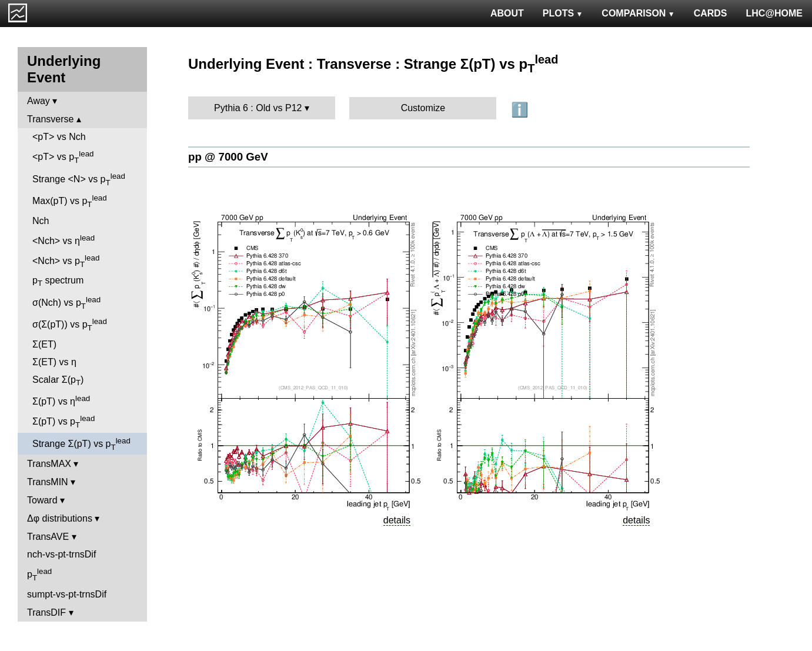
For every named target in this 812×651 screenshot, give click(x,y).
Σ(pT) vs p (64, 422)
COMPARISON (638, 13)
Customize (423, 108)
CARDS (711, 13)
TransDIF (46, 612)
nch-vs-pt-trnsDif (61, 554)
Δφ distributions (60, 518)
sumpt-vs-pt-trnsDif (67, 594)
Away (39, 101)
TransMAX (49, 464)
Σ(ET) (44, 344)
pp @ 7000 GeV (228, 157)
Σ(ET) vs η (54, 362)
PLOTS (563, 13)
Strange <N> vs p (79, 179)
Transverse (50, 119)
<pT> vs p (63, 157)
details (397, 520)
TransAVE (48, 537)
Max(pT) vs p (70, 201)
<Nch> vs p (66, 261)
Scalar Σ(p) (58, 381)
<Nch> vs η (64, 240)
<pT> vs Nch (59, 137)
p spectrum (58, 281)
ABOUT (507, 13)
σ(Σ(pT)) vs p (70, 325)
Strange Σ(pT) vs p (81, 444)
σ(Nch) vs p (66, 303)
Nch (41, 221)
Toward (42, 500)
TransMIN (48, 482)
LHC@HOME (774, 13)
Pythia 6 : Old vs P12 (258, 108)
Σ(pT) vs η (61, 400)
